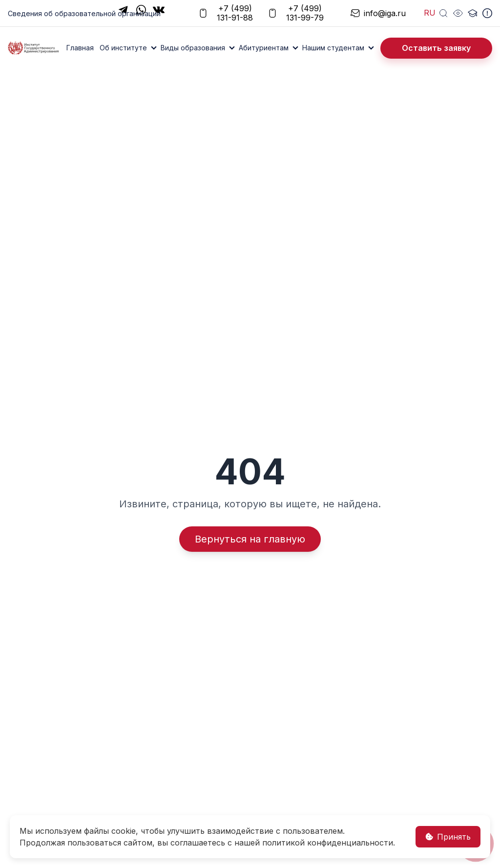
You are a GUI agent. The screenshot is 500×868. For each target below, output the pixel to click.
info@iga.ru (373, 13)
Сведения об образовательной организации (84, 13)
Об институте (123, 48)
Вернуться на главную (250, 539)
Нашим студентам (333, 48)
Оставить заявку (436, 48)
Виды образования (193, 48)
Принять (448, 837)
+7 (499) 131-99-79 (296, 13)
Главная (80, 48)
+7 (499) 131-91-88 (226, 13)
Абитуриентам (264, 48)
